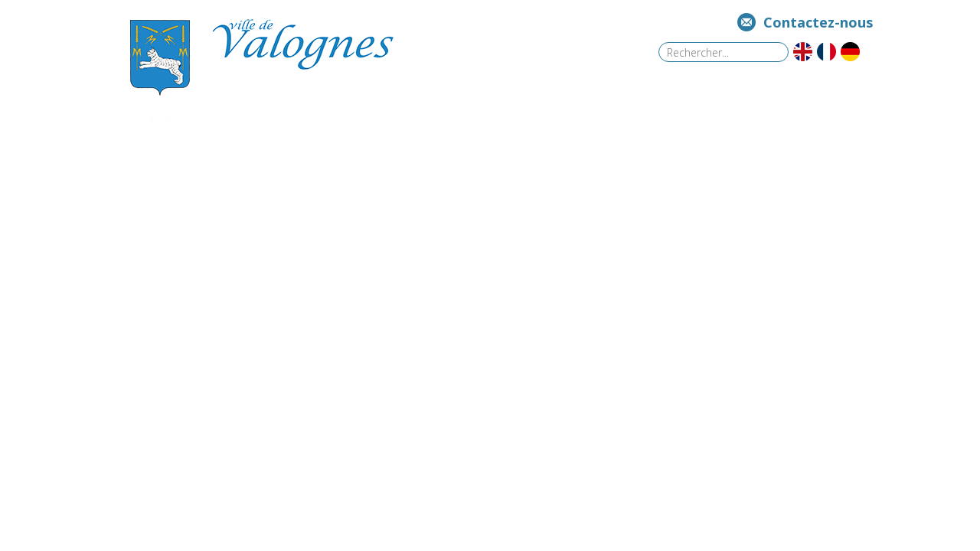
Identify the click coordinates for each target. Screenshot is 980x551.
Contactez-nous (818, 22)
